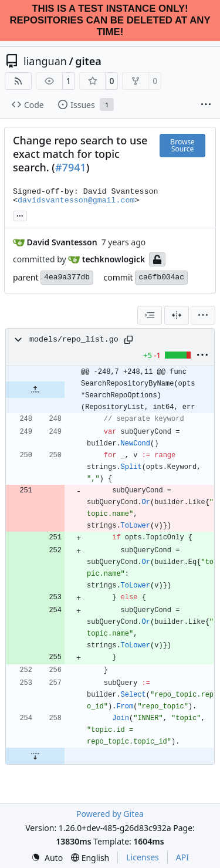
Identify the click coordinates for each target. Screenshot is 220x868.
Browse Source (182, 145)
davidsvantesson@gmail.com (76, 200)
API (182, 857)
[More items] (206, 105)
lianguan (45, 61)
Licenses (143, 857)
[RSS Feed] (18, 81)
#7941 (71, 167)
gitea (88, 61)
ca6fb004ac (161, 277)
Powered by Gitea (110, 814)
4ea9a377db (67, 277)
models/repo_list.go (74, 340)
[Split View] (177, 315)
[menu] (203, 315)
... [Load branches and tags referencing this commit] (20, 215)
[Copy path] (128, 340)
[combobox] (150, 315)
